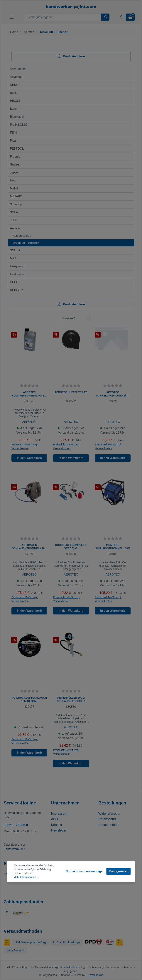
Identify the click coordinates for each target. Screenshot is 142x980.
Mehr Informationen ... (26, 877)
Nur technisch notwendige (84, 871)
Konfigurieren (119, 871)
